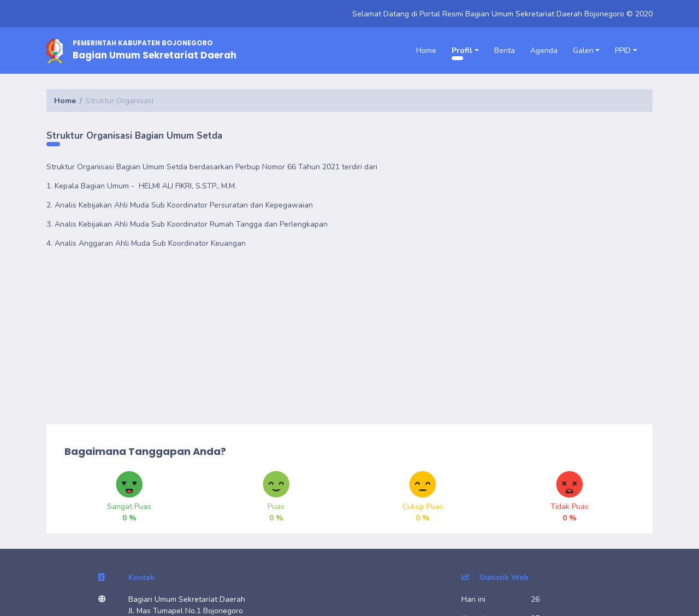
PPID (623, 51)
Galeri (583, 51)
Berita (505, 51)
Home (426, 51)
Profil (462, 51)
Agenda (544, 51)
